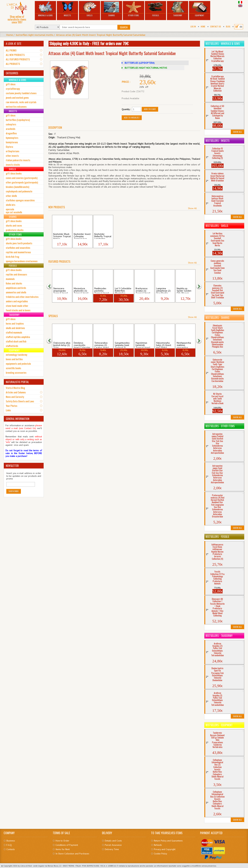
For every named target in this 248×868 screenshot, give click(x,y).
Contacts (11, 849)
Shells (90, 9)
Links (8, 410)
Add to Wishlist (132, 117)
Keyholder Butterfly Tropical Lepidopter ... (103, 236)
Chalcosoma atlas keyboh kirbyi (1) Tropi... (62, 345)
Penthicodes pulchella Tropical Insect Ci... (102, 290)
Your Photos (12, 406)
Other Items (133, 9)
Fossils (155, 9)
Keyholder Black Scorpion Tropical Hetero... (62, 236)
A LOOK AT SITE (14, 44)
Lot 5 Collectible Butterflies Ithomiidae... (123, 290)
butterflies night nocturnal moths (35, 35)
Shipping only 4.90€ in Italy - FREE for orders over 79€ (89, 43)
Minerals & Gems (45, 9)
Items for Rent (63, 849)
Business (11, 841)
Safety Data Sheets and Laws (20, 401)
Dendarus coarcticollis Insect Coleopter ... (82, 345)
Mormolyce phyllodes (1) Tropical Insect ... (82, 290)
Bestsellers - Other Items (220, 426)
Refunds (158, 845)
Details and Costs (113, 841)
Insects (67, 9)
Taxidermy (178, 9)
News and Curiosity (15, 397)
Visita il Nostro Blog (15, 388)
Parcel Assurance (113, 845)
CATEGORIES (12, 73)
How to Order (62, 841)
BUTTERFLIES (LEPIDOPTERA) (140, 63)
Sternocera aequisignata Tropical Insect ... (62, 290)
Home (203, 26)
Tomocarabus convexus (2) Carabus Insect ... (103, 345)
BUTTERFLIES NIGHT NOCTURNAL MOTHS (146, 68)
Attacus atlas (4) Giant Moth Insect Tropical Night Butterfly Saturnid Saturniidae (101, 35)
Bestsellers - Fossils (217, 537)
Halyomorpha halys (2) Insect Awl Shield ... (164, 345)
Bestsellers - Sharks (217, 318)
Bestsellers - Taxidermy (219, 636)
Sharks (111, 9)
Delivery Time (112, 849)
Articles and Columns (16, 392)
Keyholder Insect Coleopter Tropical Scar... (82, 236)
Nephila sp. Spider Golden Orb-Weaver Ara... (184, 290)
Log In (193, 26)
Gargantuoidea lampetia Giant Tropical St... (122, 345)
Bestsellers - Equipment (219, 725)
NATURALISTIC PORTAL (17, 382)
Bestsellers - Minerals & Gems (223, 44)
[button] (51, 286)
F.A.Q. (9, 845)
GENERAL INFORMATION (18, 419)
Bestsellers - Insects (217, 141)
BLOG (228, 26)
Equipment (200, 9)
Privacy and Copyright (165, 849)
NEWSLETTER (12, 466)
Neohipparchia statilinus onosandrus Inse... (184, 345)
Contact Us (216, 26)
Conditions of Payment (67, 845)
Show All (192, 208)
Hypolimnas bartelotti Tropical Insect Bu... (143, 345)
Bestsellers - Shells (217, 226)
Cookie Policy (160, 854)
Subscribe (14, 491)
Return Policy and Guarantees (168, 841)
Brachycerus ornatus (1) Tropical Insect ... (144, 290)
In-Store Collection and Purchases (72, 854)
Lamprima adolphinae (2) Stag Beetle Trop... (163, 290)
